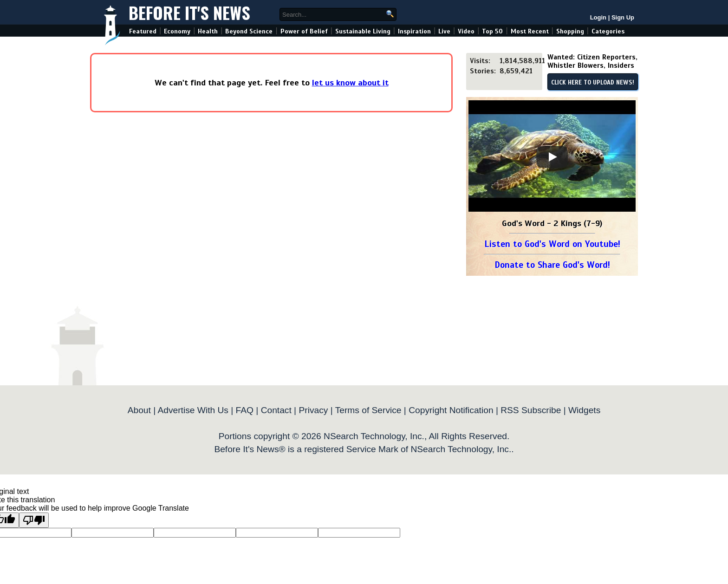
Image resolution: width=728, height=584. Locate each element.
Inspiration (414, 31)
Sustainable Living (363, 31)
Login (598, 17)
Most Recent (530, 31)
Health (208, 31)
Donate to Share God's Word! (552, 265)
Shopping (570, 31)
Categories (608, 31)
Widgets (584, 410)
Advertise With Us (193, 410)
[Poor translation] (34, 520)
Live (444, 31)
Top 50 (492, 31)
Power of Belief (304, 31)
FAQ (245, 410)
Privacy (313, 410)
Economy (177, 31)
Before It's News (189, 12)
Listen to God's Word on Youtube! (552, 244)
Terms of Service (368, 410)
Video (466, 31)
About (139, 410)
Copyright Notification (451, 410)
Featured (143, 31)
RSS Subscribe (531, 410)
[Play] (552, 157)
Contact (276, 410)
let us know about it (350, 83)
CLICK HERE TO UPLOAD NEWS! (593, 83)
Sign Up (623, 17)
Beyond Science (249, 31)
